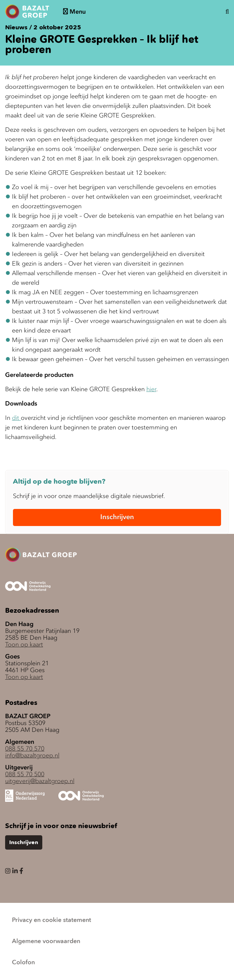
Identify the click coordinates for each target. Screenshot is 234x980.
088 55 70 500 (25, 774)
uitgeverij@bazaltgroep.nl (40, 781)
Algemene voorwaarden (46, 941)
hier (151, 389)
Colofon (23, 963)
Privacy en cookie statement (52, 920)
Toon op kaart (24, 644)
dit (16, 418)
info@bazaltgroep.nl (32, 755)
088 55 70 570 (25, 749)
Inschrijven (117, 517)
